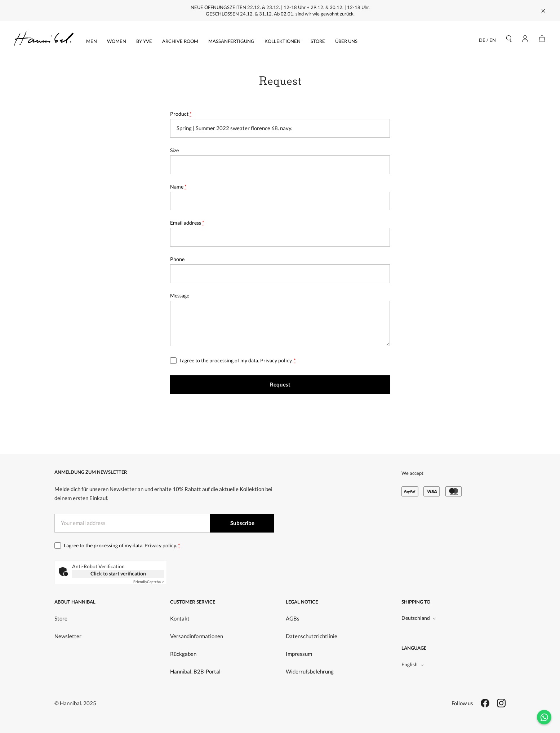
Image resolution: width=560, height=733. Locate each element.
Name (178, 187)
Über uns (346, 41)
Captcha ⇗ (149, 582)
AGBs (293, 618)
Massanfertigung (231, 41)
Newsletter (68, 636)
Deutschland (419, 618)
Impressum (299, 654)
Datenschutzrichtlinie (312, 636)
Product (181, 114)
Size (174, 150)
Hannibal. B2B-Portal (195, 671)
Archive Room (180, 41)
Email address (187, 223)
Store (318, 41)
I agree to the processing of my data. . (238, 360)
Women (117, 41)
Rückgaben (183, 654)
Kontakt (180, 618)
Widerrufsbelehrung (310, 671)
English (413, 664)
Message (180, 295)
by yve (144, 41)
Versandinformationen (197, 636)
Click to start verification (118, 573)
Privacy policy (276, 360)
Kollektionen (283, 41)
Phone (177, 259)
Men (92, 41)
